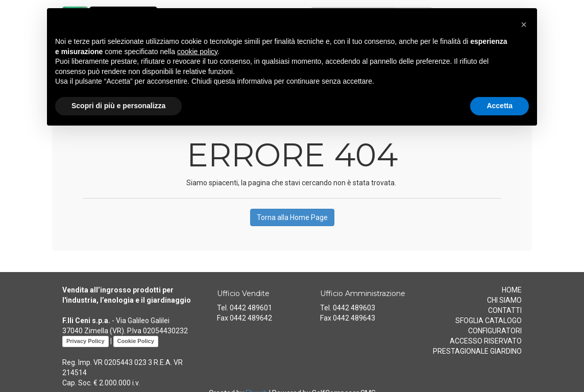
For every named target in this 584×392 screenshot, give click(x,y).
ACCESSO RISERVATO (486, 341)
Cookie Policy (136, 341)
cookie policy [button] (197, 52)
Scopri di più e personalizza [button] (118, 106)
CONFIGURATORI (495, 331)
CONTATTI (505, 310)
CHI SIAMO (504, 300)
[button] (524, 24)
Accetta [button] (500, 106)
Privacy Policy (86, 341)
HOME (512, 290)
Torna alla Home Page (292, 217)
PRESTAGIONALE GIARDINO (477, 351)
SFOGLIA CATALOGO (489, 321)
